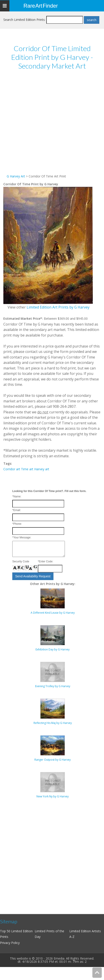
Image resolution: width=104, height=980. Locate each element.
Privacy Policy (10, 943)
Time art (27, 469)
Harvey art (42, 469)
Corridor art (12, 469)
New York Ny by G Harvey (53, 796)
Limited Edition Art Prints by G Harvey (58, 307)
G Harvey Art (16, 176)
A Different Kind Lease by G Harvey (53, 613)
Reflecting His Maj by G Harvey (53, 723)
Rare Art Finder (41, 6)
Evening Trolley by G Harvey (53, 686)
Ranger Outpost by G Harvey (53, 760)
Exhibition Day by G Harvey (53, 649)
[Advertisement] (49, 125)
